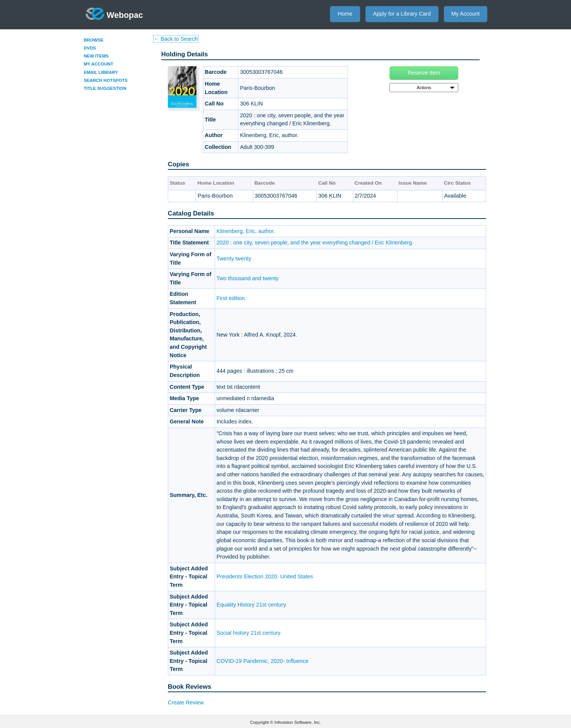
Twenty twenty (234, 259)
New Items (96, 56)
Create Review (186, 702)
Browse (94, 40)
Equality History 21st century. (252, 605)
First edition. (231, 298)
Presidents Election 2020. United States (265, 576)
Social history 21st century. (249, 633)
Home (345, 14)
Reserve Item (424, 73)
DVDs (90, 48)
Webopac (114, 14)
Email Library (101, 72)
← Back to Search (176, 39)
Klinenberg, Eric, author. (246, 231)
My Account (466, 14)
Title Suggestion (105, 88)
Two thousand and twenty (248, 278)
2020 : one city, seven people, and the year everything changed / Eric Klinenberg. (315, 243)
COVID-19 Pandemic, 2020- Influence (263, 661)
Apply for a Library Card (402, 14)
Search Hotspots (106, 80)
